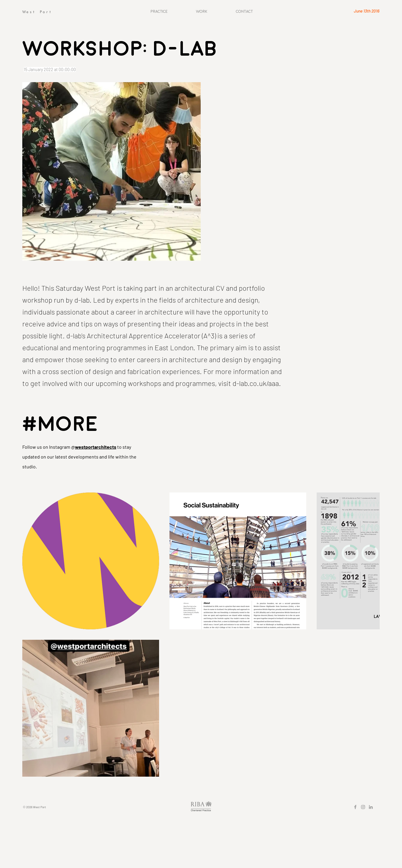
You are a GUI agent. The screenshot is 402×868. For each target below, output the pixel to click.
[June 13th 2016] (358, 11)
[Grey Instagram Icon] (363, 807)
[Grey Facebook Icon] (355, 807)
